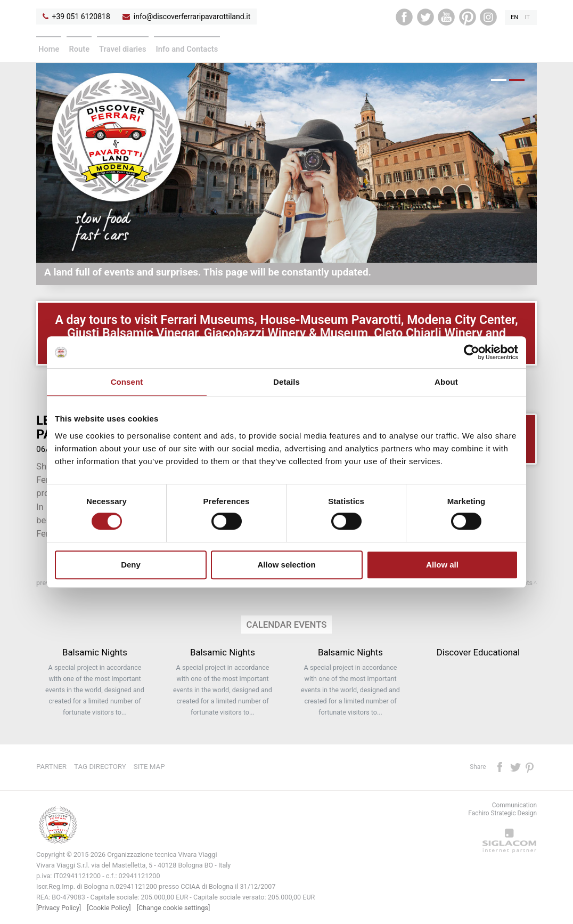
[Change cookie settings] (174, 908)
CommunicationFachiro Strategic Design (502, 809)
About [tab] (446, 382)
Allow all (442, 565)
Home (49, 49)
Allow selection (286, 565)
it (527, 17)
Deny (131, 565)
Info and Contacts (187, 49)
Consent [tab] (127, 382)
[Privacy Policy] (59, 908)
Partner (51, 767)
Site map (149, 767)
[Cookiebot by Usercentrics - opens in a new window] (472, 352)
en (514, 17)
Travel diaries (123, 49)
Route (79, 49)
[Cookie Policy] (109, 908)
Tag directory (100, 767)
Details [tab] (286, 382)
